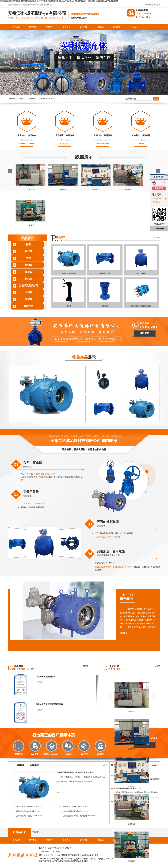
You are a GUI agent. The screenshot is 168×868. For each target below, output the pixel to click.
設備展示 (84, 157)
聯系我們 (117, 27)
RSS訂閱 (157, 5)
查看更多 (124, 633)
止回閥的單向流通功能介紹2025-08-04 (29, 807)
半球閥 (29, 251)
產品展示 (27, 238)
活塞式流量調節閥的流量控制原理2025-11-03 (75, 773)
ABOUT (140, 597)
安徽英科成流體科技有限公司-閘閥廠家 (84, 441)
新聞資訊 (100, 27)
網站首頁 (16, 27)
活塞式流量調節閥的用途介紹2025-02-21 (76, 811)
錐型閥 (29, 299)
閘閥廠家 (102, 859)
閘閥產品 (50, 27)
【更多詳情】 (40, 682)
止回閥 (29, 292)
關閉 (167, 175)
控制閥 (29, 265)
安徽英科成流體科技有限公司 (37, 13)
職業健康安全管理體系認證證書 (49, 704)
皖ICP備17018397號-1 (65, 859)
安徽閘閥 (22, 99)
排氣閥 (29, 279)
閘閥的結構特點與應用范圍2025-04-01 (29, 811)
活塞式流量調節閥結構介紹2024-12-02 (29, 816)
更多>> (60, 792)
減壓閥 (29, 272)
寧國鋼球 (36, 832)
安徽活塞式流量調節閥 (47, 99)
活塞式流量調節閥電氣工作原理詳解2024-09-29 (79, 816)
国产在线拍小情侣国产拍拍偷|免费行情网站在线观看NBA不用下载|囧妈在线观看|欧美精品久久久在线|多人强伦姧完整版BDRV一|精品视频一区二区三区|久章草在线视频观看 (59, 1)
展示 (84, 357)
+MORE (157, 666)
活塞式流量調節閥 (29, 286)
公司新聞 (19, 765)
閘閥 (29, 244)
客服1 (164, 182)
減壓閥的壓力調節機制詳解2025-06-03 (76, 807)
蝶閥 (29, 258)
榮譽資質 (83, 27)
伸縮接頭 (29, 306)
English (134, 27)
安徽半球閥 (32, 99)
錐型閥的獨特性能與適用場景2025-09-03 (128, 788)
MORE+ (157, 237)
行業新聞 (35, 765)
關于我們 (33, 27)
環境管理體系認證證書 (45, 677)
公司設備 (67, 27)
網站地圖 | (149, 5)
